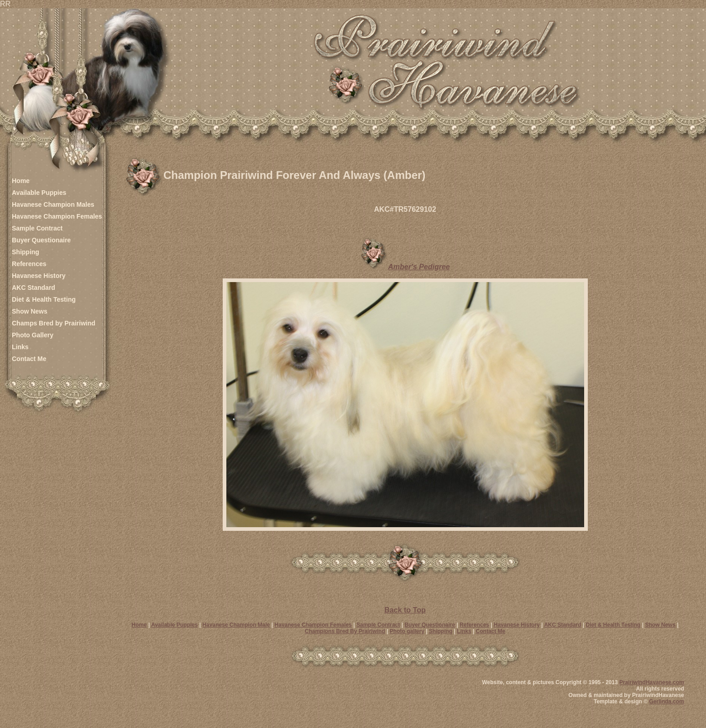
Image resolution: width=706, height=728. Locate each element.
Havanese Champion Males (53, 204)
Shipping (26, 252)
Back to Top (405, 610)
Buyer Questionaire (41, 240)
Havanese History (39, 276)
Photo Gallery (33, 335)
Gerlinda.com (667, 702)
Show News (30, 311)
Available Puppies (39, 193)
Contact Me (29, 359)
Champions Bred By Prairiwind (345, 631)
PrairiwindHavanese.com (652, 682)
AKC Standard (34, 288)
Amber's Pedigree (419, 267)
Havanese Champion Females (57, 216)
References (29, 264)
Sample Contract (37, 228)
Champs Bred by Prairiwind (54, 323)
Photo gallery (407, 631)
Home (21, 181)
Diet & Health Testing (44, 299)
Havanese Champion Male (236, 625)
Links (20, 347)
